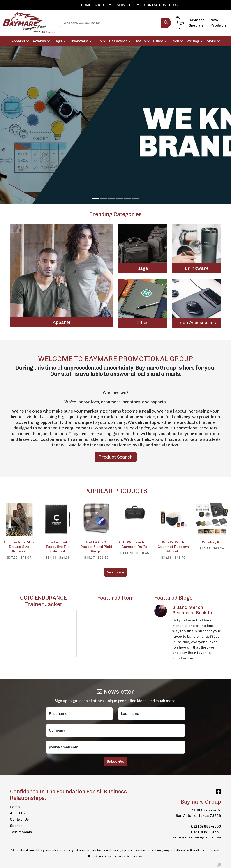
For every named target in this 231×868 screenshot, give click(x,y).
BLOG (174, 5)
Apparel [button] (18, 41)
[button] (17, 125)
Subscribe (115, 761)
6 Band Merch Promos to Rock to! (193, 610)
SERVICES (125, 5)
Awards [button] (39, 41)
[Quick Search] (110, 23)
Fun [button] (99, 41)
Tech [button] (175, 41)
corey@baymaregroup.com (197, 837)
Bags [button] (58, 41)
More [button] (211, 41)
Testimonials (21, 832)
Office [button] (158, 41)
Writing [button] (193, 41)
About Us (18, 813)
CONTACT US (155, 5)
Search (16, 826)
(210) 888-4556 (208, 826)
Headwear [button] (118, 41)
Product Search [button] (116, 457)
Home (15, 807)
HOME (86, 5)
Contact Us (19, 819)
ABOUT (100, 5)
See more (115, 572)
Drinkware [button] (79, 41)
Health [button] (140, 41)
